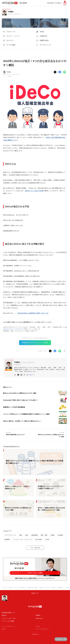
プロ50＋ (38, 626)
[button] (32, 375)
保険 (21, 535)
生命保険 (60, 535)
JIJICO (4, 629)
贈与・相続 (44, 535)
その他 (47, 539)
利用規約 (38, 615)
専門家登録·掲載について (9, 613)
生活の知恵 (38, 539)
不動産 (52, 535)
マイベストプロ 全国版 (8, 621)
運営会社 (4, 615)
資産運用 (10, 76)
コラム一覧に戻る (35, 548)
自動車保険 (34, 535)
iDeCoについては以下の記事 (34, 191)
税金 (27, 535)
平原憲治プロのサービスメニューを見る (35, 343)
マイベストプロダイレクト (8, 626)
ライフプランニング (10, 535)
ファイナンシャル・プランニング (22, 539)
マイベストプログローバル (42, 629)
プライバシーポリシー (8, 618)
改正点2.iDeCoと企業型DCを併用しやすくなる (33, 313)
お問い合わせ (39, 618)
